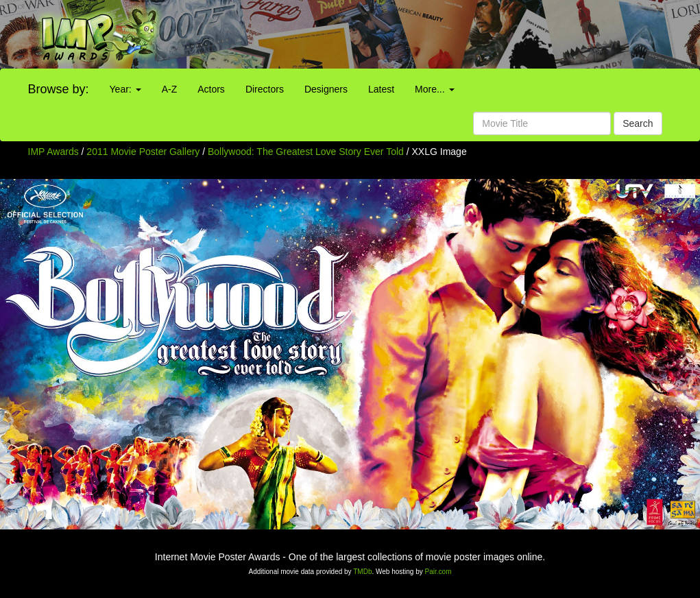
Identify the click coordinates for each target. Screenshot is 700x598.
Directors (265, 89)
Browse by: (59, 89)
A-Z (170, 89)
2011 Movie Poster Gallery (143, 152)
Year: (125, 89)
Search (638, 123)
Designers (326, 89)
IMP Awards (53, 152)
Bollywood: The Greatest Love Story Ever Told (307, 152)
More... (434, 89)
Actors (211, 89)
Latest (381, 89)
